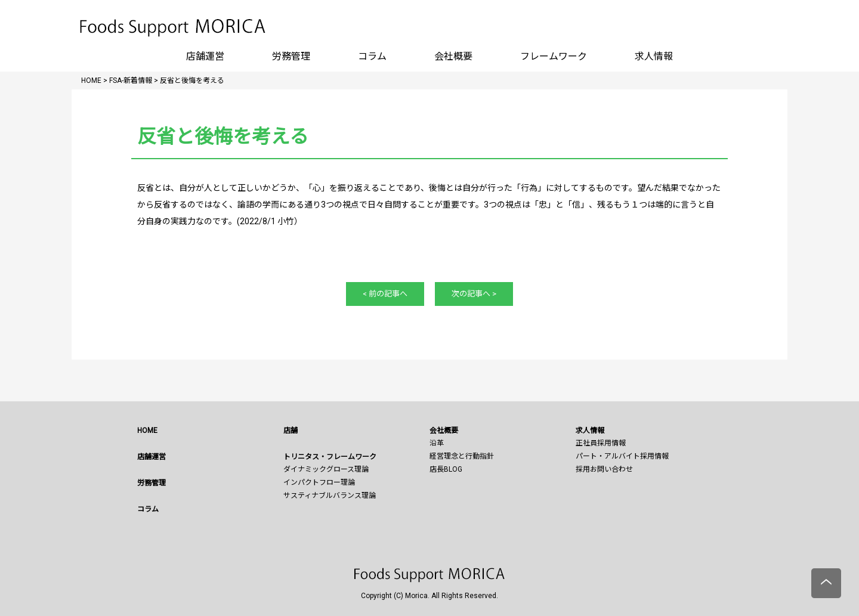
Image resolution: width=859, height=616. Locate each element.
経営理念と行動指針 (462, 456)
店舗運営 (205, 56)
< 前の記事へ (385, 294)
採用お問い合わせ (604, 469)
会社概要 (453, 56)
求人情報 (654, 56)
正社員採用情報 (601, 443)
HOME (147, 431)
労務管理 (291, 56)
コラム (372, 56)
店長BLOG (446, 469)
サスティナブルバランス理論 (330, 496)
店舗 (291, 431)
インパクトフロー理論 (319, 482)
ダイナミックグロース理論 (326, 469)
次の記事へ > (474, 294)
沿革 (437, 443)
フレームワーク (554, 56)
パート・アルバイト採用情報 (622, 456)
